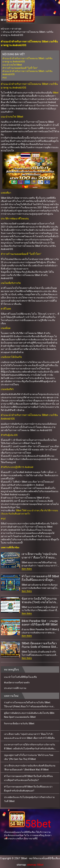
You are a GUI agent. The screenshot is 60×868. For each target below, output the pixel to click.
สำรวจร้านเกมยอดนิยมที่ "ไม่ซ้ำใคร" (20, 68)
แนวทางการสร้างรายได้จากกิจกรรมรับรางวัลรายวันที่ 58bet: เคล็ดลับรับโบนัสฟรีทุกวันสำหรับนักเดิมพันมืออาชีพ (30, 747)
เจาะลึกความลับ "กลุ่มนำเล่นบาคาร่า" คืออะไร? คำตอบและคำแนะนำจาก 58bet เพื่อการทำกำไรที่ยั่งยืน (40, 556)
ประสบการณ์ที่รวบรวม (15, 688)
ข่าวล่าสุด (16, 29)
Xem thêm (27, 569)
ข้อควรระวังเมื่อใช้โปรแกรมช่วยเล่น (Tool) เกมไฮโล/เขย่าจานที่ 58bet (40, 600)
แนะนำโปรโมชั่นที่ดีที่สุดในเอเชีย (20, 677)
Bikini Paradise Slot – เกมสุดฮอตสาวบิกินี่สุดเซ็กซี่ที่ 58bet (40, 623)
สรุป (4, 78)
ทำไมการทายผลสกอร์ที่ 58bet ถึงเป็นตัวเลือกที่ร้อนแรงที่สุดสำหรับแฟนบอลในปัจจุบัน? (28, 778)
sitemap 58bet (35, 865)
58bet (56, 93)
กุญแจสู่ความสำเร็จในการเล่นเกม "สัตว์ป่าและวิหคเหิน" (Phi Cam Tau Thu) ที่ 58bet (29, 757)
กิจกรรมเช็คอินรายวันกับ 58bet (19, 724)
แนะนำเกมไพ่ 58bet (12, 65)
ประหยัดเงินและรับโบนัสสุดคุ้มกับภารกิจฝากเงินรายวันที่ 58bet (29, 799)
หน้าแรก (5, 29)
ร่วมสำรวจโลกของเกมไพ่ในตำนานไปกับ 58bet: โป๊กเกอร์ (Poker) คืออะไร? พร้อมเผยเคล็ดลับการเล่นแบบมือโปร (29, 705)
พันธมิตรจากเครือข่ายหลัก (17, 683)
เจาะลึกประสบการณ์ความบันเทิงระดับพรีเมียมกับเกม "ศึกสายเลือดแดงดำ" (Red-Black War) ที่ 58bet (30, 768)
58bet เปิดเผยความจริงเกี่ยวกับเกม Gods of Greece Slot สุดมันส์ (39, 645)
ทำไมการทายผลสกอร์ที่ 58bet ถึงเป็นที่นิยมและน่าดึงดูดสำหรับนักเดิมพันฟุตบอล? (40, 578)
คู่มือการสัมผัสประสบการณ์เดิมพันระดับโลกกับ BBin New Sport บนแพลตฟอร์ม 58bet (29, 715)
